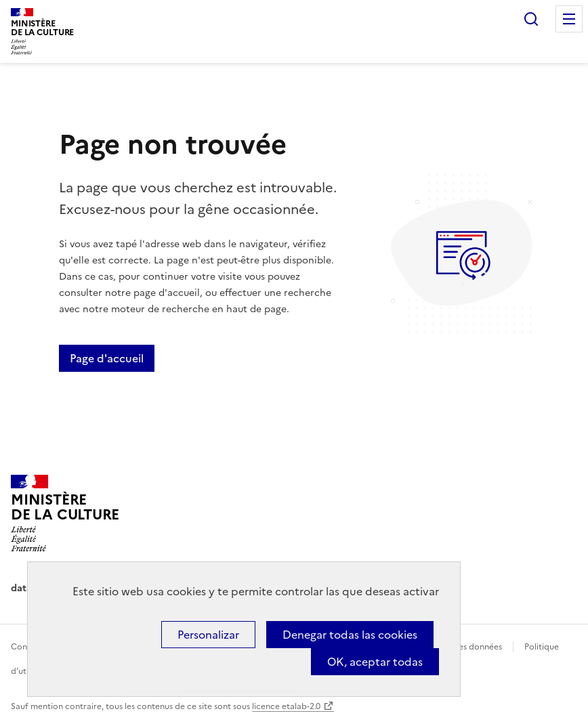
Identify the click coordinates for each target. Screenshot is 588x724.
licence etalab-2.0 (286, 706)
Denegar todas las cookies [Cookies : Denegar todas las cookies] (350, 635)
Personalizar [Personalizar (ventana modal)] (208, 635)
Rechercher (531, 19)
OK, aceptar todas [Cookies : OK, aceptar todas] (375, 662)
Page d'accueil (107, 358)
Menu (569, 19)
